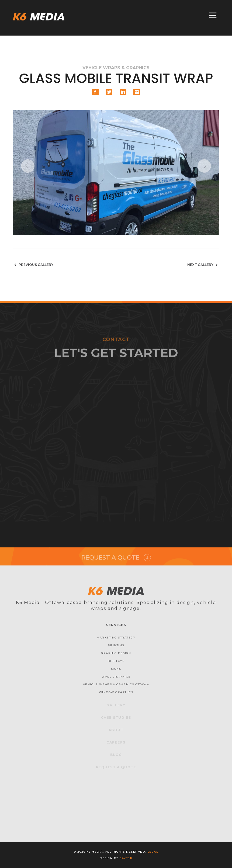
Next (204, 166)
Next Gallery (203, 265)
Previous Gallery (33, 265)
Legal (153, 852)
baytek (126, 858)
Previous (28, 166)
